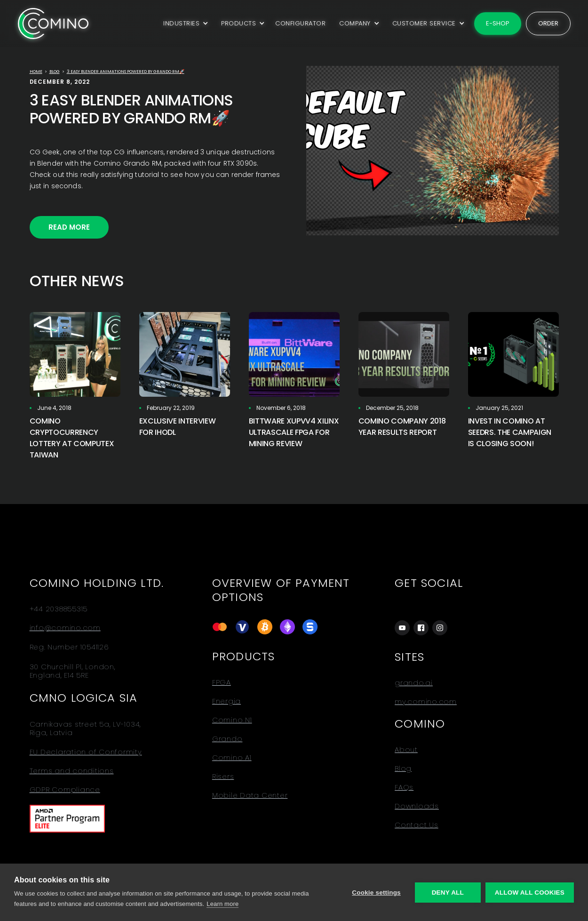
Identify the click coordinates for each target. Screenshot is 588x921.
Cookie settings (376, 893)
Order (548, 23)
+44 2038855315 (59, 609)
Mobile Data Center (250, 795)
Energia (226, 701)
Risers (223, 777)
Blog (55, 72)
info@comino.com (65, 628)
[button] (184, 24)
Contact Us (417, 825)
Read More (69, 227)
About (406, 750)
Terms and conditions (72, 771)
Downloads (417, 806)
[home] (53, 23)
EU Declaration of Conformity (86, 752)
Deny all (448, 893)
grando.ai (414, 683)
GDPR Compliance (65, 790)
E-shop (498, 23)
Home (36, 72)
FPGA (222, 682)
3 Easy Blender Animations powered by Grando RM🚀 (126, 72)
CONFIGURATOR (300, 23)
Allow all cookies (530, 893)
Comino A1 (232, 758)
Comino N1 (232, 720)
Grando (227, 739)
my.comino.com (426, 702)
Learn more (222, 904)
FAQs (404, 787)
